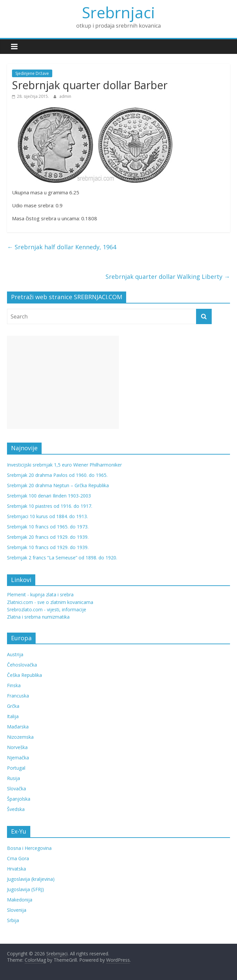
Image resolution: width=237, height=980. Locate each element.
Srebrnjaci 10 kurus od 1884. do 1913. (47, 516)
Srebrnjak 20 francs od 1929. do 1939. (48, 537)
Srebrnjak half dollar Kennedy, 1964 (62, 247)
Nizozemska (20, 737)
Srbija (13, 920)
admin (65, 96)
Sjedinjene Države (32, 73)
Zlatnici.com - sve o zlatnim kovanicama (50, 602)
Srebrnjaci (118, 12)
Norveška (17, 747)
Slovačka (16, 788)
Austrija (15, 654)
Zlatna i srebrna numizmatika (38, 617)
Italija (13, 716)
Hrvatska (16, 869)
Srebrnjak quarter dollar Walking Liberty (168, 277)
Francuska (18, 696)
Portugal (16, 768)
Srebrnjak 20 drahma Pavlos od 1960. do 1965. (57, 475)
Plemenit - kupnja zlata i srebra (40, 594)
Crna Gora (18, 858)
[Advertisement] (63, 382)
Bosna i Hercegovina (29, 848)
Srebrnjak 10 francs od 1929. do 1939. (48, 547)
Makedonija (20, 900)
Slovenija (17, 910)
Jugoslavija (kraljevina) (31, 879)
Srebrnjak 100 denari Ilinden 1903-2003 (49, 496)
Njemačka (18, 758)
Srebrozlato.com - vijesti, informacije (47, 609)
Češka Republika (24, 675)
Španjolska (19, 799)
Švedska (16, 809)
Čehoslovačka (22, 665)
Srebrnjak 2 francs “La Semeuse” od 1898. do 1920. (62, 558)
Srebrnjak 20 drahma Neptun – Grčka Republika (58, 485)
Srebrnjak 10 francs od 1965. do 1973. (48, 527)
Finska (14, 685)
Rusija (13, 778)
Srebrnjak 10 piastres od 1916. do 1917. (50, 506)
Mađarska (18, 727)
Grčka (13, 706)
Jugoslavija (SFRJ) (25, 889)
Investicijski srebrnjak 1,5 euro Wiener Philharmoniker (64, 465)
